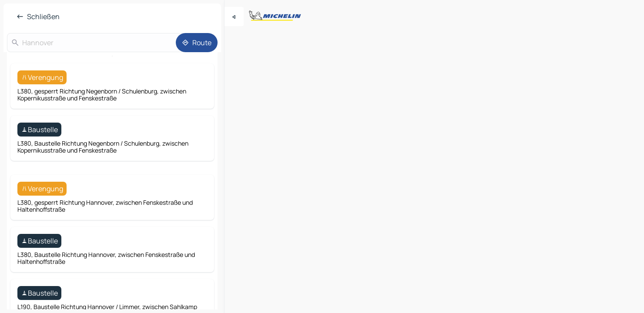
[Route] (197, 43)
